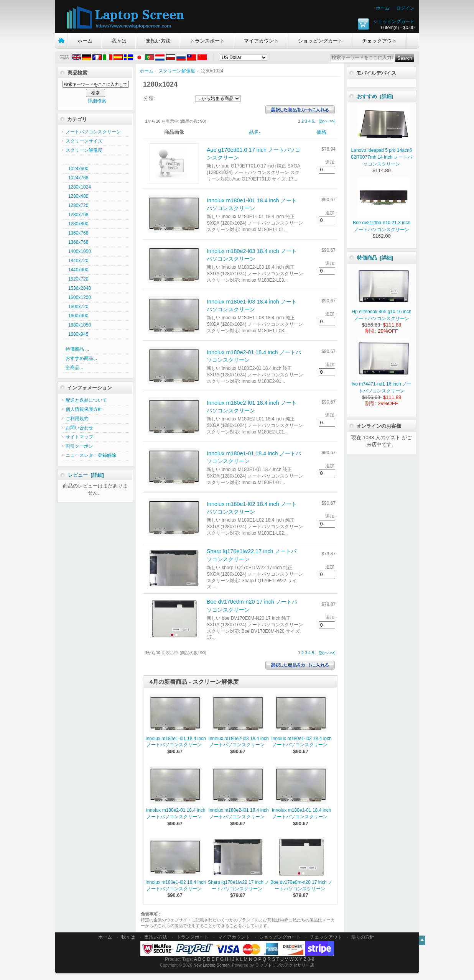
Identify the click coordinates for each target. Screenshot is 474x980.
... (316, 121)
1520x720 (77, 279)
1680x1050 (78, 325)
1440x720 (77, 261)
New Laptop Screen (211, 965)
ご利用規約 (77, 419)
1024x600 (77, 169)
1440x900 (77, 270)
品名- (255, 132)
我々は (119, 41)
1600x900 (77, 316)
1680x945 (77, 334)
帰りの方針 (363, 937)
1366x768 (77, 242)
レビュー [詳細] (86, 475)
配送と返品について (86, 400)
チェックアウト (379, 41)
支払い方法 (158, 41)
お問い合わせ (79, 428)
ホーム (383, 8)
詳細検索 (97, 101)
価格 (321, 132)
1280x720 (77, 205)
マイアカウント (261, 41)
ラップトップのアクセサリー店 (285, 965)
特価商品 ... (77, 349)
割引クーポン (79, 446)
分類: (149, 98)
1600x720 (77, 307)
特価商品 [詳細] (375, 258)
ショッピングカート (394, 21)
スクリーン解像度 (177, 71)
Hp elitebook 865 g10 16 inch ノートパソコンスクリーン (381, 312)
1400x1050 (78, 251)
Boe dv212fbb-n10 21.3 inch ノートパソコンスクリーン (382, 223)
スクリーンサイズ (84, 141)
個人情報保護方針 (84, 409)
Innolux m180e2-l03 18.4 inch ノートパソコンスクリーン (238, 742)
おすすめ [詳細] (375, 96)
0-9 (311, 959)
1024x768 (77, 178)
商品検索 (77, 73)
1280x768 (77, 215)
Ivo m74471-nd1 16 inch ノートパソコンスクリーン (382, 384)
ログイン (405, 8)
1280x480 (77, 196)
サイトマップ (79, 437)
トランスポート (207, 41)
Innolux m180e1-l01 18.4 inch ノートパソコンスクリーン (175, 742)
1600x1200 (78, 297)
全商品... (74, 368)
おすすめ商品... (81, 358)
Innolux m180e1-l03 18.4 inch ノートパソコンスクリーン (301, 742)
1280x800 (77, 224)
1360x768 (77, 233)
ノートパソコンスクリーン (93, 132)
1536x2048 (78, 288)
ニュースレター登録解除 (91, 455)
